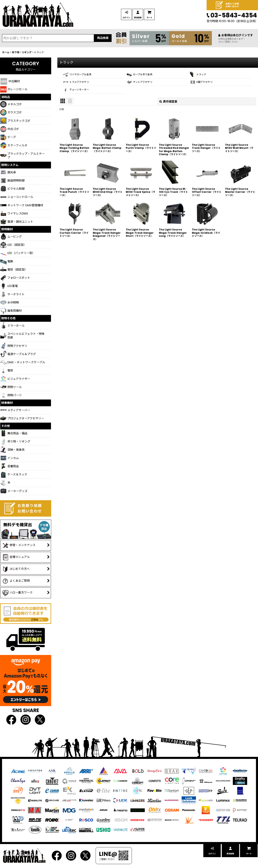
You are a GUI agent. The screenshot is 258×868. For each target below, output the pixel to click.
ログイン (132, 18)
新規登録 (154, 18)
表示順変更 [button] (168, 109)
